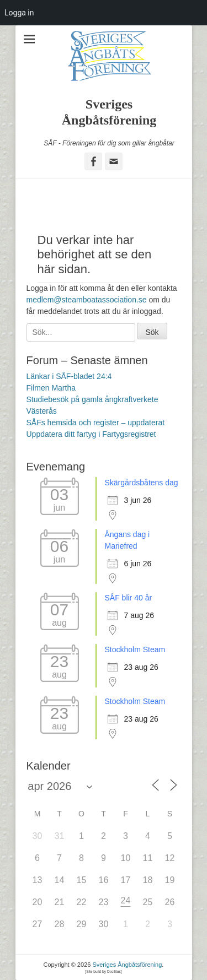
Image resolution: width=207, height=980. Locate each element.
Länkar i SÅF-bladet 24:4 (69, 376)
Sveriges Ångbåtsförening (127, 965)
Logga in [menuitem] (19, 13)
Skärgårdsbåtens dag (142, 483)
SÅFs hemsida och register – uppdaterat (96, 423)
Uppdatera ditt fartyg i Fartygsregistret (91, 434)
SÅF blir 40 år (129, 598)
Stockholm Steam (135, 649)
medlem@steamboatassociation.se (87, 300)
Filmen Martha (51, 388)
